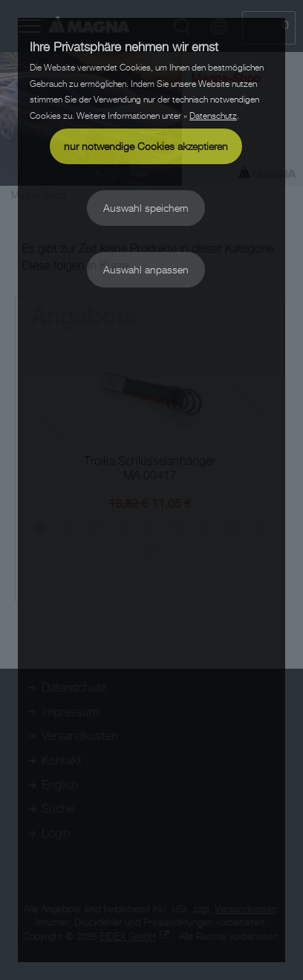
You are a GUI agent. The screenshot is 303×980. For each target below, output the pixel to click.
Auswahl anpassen (146, 269)
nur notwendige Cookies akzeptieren (146, 146)
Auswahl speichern (146, 208)
